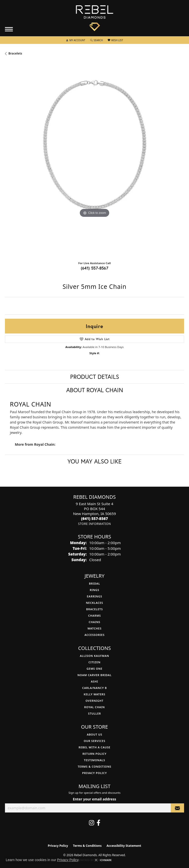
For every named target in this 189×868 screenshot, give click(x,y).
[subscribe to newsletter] (177, 808)
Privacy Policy (95, 773)
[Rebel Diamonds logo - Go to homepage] (94, 18)
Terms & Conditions (94, 766)
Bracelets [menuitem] (94, 609)
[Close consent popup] (96, 860)
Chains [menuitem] (94, 622)
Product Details (95, 377)
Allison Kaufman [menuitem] (94, 656)
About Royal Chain (95, 390)
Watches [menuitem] (94, 628)
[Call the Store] (94, 518)
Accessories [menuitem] (94, 635)
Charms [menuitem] (95, 616)
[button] (76, 40)
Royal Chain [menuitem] (94, 707)
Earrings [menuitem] (95, 596)
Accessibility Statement (124, 846)
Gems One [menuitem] (94, 669)
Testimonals (95, 760)
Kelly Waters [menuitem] (95, 694)
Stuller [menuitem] (94, 713)
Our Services (94, 741)
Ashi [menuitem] (94, 681)
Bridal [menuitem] (94, 583)
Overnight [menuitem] (94, 701)
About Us (94, 734)
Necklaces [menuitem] (95, 603)
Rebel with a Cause (94, 747)
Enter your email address (94, 799)
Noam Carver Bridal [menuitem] (94, 675)
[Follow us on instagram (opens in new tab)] (92, 823)
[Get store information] (94, 524)
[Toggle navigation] (9, 29)
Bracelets (15, 53)
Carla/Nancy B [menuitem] (95, 688)
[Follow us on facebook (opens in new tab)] (98, 823)
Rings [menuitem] (94, 590)
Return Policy (94, 754)
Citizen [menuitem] (94, 662)
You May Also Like (94, 461)
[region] (94, 160)
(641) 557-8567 (95, 268)
